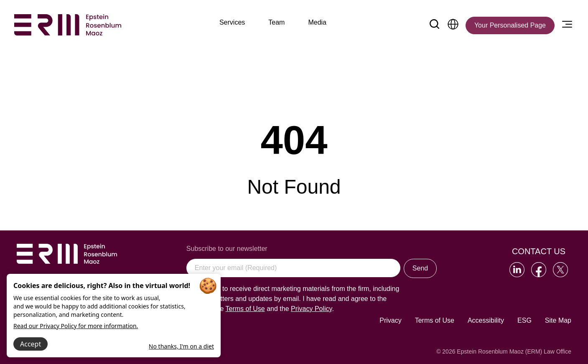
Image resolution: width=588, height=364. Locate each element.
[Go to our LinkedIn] (517, 270)
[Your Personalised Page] (510, 25)
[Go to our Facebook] (539, 270)
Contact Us (539, 251)
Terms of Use (435, 320)
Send (420, 268)
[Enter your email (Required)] (293, 268)
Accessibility (486, 320)
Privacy (390, 320)
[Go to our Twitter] (560, 270)
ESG (524, 320)
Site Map (558, 320)
